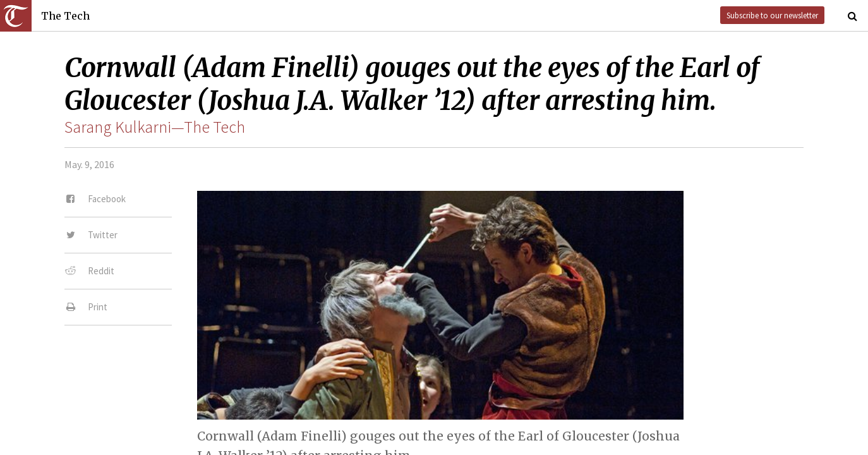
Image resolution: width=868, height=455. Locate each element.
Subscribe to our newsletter (772, 15)
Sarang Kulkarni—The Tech (155, 127)
